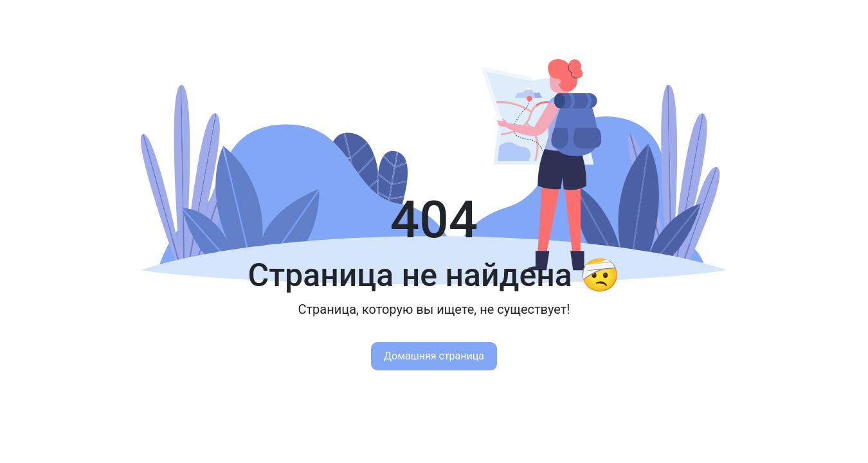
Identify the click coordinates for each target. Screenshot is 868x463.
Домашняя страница (434, 356)
